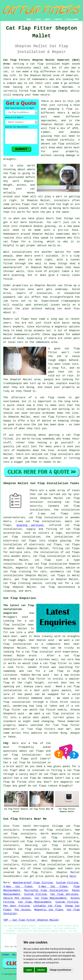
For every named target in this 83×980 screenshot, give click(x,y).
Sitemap (5, 955)
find (15, 826)
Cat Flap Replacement (51, 898)
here (73, 876)
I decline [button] (41, 970)
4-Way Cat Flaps (18, 887)
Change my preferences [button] (60, 970)
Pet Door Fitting (16, 906)
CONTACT (58, 19)
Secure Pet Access (17, 898)
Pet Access (23, 910)
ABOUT (48, 19)
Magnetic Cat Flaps (49, 910)
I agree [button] (29, 970)
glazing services (30, 525)
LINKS (38, 19)
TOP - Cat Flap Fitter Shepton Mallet (31, 920)
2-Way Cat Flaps (53, 887)
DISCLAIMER (72, 19)
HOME (29, 19)
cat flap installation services (56, 865)
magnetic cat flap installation (39, 568)
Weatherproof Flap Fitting (33, 883)
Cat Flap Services (64, 894)
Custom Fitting (67, 883)
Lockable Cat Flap (47, 906)
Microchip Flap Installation (46, 890)
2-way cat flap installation (38, 521)
